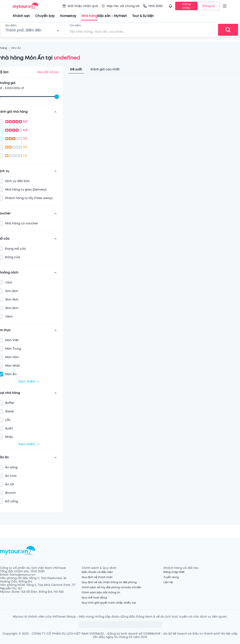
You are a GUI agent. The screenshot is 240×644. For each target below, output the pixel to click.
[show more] (55, 112)
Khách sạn (21, 16)
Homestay (68, 16)
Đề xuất (76, 69)
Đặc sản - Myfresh (112, 16)
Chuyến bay (45, 16)
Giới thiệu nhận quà (80, 6)
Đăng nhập (186, 6)
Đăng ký (209, 6)
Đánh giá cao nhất (105, 69)
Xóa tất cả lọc (48, 72)
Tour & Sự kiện (143, 16)
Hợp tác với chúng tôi (121, 6)
